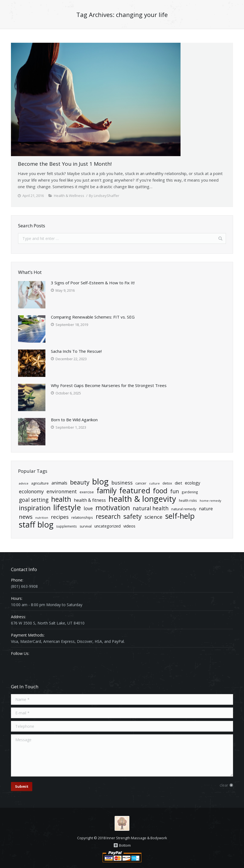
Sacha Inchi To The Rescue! (76, 351)
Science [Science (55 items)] (153, 517)
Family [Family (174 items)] (107, 491)
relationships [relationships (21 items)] (82, 517)
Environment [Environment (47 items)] (62, 492)
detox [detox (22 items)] (167, 483)
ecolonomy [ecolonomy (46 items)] (31, 492)
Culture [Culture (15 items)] (154, 483)
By (104, 196)
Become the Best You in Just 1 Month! (65, 164)
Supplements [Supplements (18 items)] (66, 526)
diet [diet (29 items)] (178, 483)
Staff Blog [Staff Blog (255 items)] (36, 525)
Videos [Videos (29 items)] (129, 526)
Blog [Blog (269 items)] (100, 482)
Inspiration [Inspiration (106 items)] (35, 508)
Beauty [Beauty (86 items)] (80, 482)
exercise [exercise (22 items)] (87, 492)
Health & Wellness (69, 196)
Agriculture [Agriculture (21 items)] (40, 483)
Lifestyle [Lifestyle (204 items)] (67, 507)
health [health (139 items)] (61, 499)
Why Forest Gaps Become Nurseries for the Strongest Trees (109, 385)
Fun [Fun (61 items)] (175, 491)
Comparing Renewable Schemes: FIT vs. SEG (93, 317)
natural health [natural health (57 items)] (151, 509)
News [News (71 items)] (26, 517)
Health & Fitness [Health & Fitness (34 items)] (90, 500)
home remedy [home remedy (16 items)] (210, 501)
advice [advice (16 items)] (24, 483)
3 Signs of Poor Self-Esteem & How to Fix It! (93, 283)
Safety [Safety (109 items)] (133, 516)
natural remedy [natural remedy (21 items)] (184, 509)
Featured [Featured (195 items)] (135, 490)
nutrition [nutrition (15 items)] (42, 518)
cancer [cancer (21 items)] (141, 483)
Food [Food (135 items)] (160, 491)
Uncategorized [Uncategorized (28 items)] (108, 526)
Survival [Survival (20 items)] (86, 526)
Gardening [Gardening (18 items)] (190, 492)
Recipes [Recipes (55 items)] (60, 517)
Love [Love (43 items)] (88, 509)
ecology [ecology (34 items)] (193, 483)
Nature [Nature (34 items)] (206, 509)
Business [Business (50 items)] (122, 482)
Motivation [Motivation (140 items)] (113, 508)
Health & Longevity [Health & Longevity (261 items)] (142, 499)
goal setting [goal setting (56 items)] (34, 500)
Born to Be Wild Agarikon (74, 420)
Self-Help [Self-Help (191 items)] (180, 516)
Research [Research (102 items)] (108, 516)
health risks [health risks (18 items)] (188, 500)
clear (224, 785)
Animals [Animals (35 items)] (59, 483)
